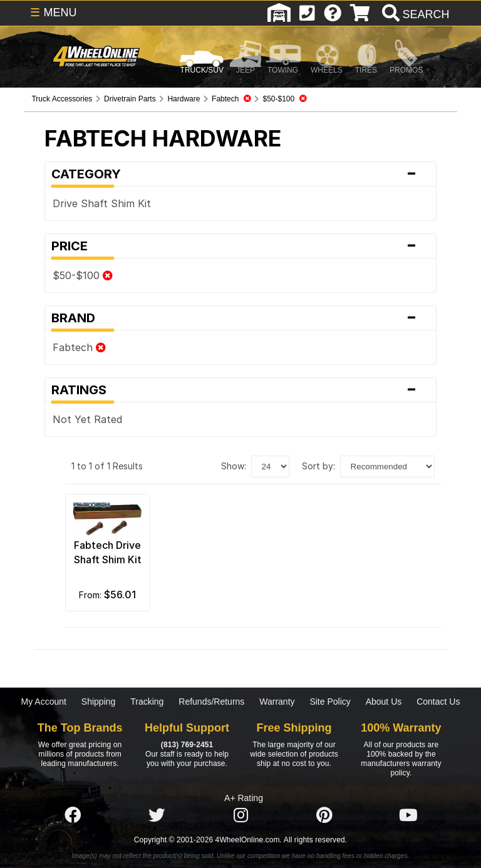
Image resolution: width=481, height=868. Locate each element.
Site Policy (330, 702)
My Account (44, 702)
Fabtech (79, 347)
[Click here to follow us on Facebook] (73, 815)
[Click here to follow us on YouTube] (408, 815)
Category (240, 174)
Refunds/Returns (211, 702)
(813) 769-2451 (187, 745)
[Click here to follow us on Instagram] (240, 815)
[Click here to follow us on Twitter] (157, 815)
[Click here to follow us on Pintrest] (324, 815)
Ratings (240, 390)
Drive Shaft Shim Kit (102, 203)
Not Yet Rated (87, 419)
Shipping (99, 702)
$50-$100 (83, 275)
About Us (384, 702)
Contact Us (438, 702)
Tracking (147, 702)
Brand (240, 318)
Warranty (277, 702)
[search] (414, 14)
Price (240, 246)
